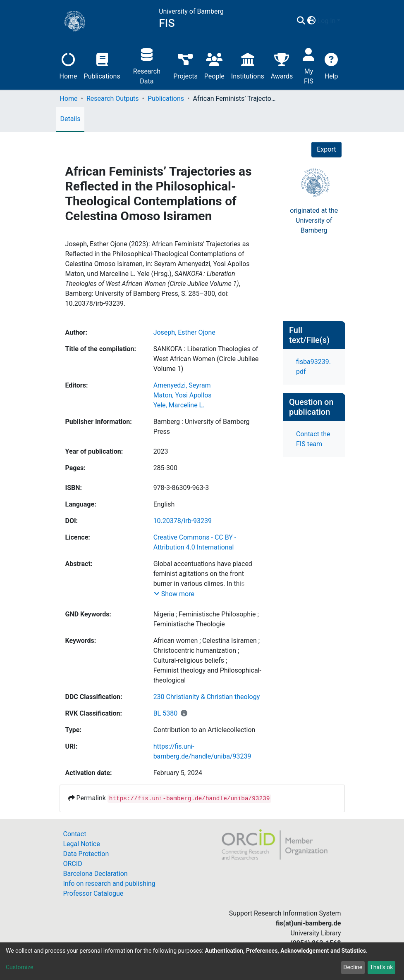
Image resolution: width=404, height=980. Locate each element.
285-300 (165, 468)
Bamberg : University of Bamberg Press (202, 427)
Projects (185, 65)
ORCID (73, 864)
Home (68, 65)
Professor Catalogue (93, 893)
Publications (102, 65)
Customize (19, 967)
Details (71, 119)
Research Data (147, 65)
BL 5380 (166, 713)
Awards (282, 65)
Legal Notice (82, 844)
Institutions (248, 65)
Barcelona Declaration (96, 874)
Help (331, 65)
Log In (327, 21)
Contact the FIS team (313, 439)
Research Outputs (113, 99)
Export (326, 149)
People (214, 65)
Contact (75, 834)
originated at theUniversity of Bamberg (314, 220)
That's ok (381, 967)
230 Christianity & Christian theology (207, 697)
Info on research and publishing (109, 884)
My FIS (309, 65)
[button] (312, 21)
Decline (353, 967)
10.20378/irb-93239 (183, 521)
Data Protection (86, 854)
